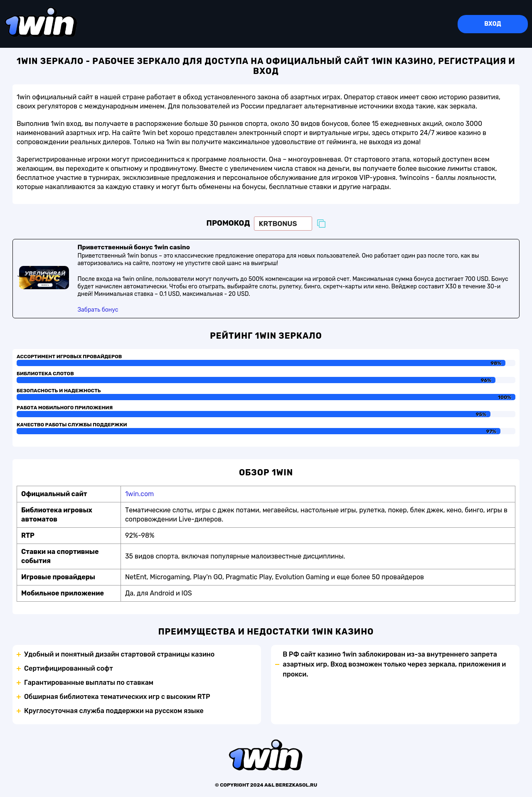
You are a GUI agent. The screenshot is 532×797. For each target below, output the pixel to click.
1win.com (139, 495)
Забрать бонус (98, 311)
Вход (493, 24)
